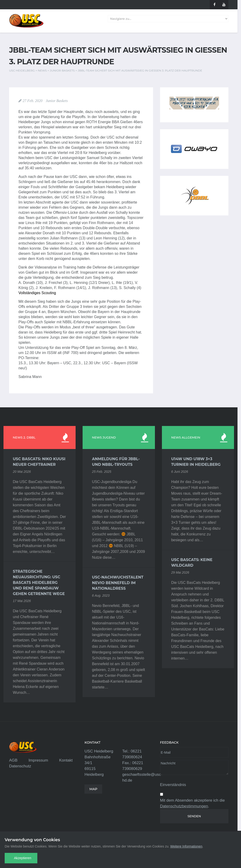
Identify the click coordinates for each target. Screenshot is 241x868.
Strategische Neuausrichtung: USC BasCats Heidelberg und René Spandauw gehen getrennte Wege (39, 583)
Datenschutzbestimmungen (184, 806)
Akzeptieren (23, 858)
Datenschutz (20, 766)
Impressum (38, 760)
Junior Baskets (57, 101)
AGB (13, 760)
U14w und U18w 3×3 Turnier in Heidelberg (196, 462)
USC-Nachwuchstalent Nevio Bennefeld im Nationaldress (118, 583)
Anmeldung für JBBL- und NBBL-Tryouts (116, 462)
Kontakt (66, 760)
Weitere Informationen (186, 846)
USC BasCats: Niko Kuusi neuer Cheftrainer (39, 462)
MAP (93, 789)
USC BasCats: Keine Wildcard (192, 563)
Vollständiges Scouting (37, 293)
